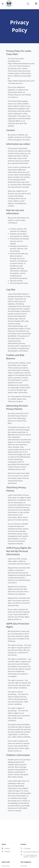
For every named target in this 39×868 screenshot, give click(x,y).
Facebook (7, 848)
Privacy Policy (6, 866)
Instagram (7, 852)
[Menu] (3, 4)
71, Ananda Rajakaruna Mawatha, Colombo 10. (30, 856)
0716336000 (27, 849)
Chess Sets (24, 866)
